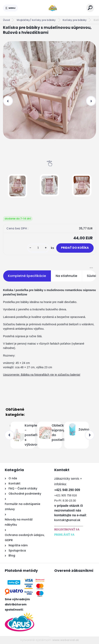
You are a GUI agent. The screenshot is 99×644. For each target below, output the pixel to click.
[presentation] (8, 101)
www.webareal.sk (66, 640)
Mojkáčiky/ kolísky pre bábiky (36, 20)
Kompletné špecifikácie (27, 276)
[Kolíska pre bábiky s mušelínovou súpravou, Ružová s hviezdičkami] (49, 90)
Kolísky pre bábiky (75, 20)
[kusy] (38, 248)
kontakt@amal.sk (67, 520)
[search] (90, 8)
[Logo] (52, 8)
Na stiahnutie (66, 276)
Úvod (6, 20)
